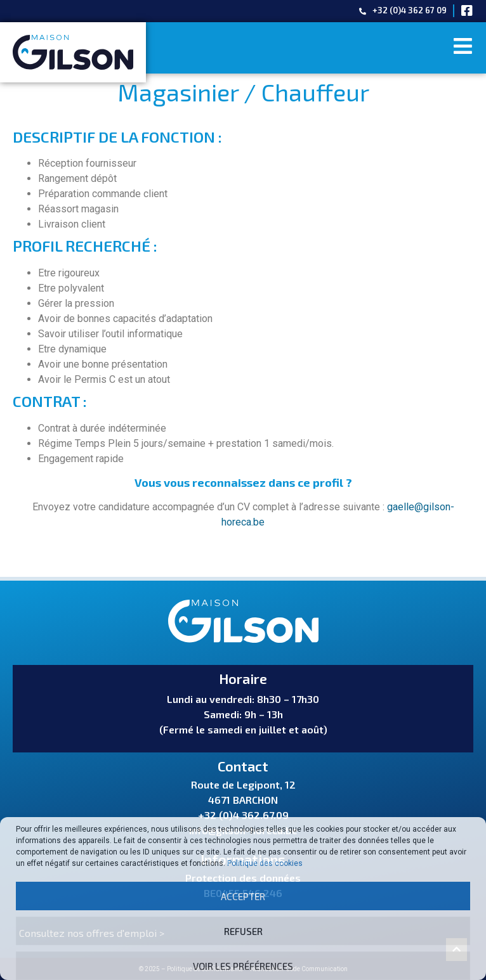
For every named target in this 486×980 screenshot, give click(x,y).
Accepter (243, 896)
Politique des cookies (265, 863)
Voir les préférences (243, 966)
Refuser (243, 931)
